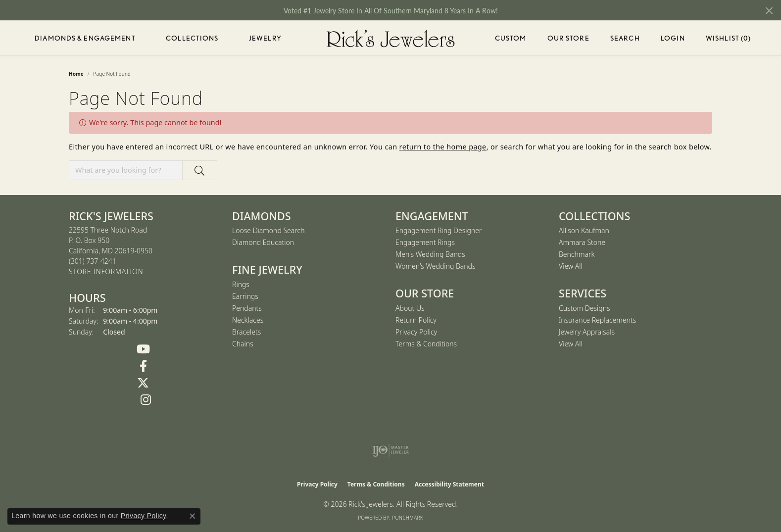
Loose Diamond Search (268, 230)
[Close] (769, 11)
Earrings (245, 296)
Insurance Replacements (597, 320)
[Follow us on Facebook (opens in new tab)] (143, 366)
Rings (241, 284)
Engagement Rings (425, 242)
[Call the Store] (93, 261)
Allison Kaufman (584, 230)
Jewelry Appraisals (587, 332)
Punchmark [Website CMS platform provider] (408, 518)
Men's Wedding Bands (430, 254)
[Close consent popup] (193, 516)
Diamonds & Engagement (85, 38)
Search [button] (625, 38)
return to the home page (443, 147)
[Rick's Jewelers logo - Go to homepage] (390, 38)
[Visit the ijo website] (391, 450)
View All (571, 266)
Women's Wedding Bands (436, 266)
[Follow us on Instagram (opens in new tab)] (146, 400)
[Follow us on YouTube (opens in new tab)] (143, 349)
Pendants (247, 308)
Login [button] (673, 40)
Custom (511, 38)
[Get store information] (106, 272)
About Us (410, 308)
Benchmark (577, 254)
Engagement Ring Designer (439, 230)
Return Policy (416, 320)
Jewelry (265, 38)
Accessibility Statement (449, 484)
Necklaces (248, 320)
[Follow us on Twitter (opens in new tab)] (143, 383)
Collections (192, 38)
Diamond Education (263, 242)
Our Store (568, 38)
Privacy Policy (416, 332)
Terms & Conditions (426, 344)
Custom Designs (585, 308)
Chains (243, 344)
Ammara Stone (582, 242)
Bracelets (246, 332)
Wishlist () (728, 40)
